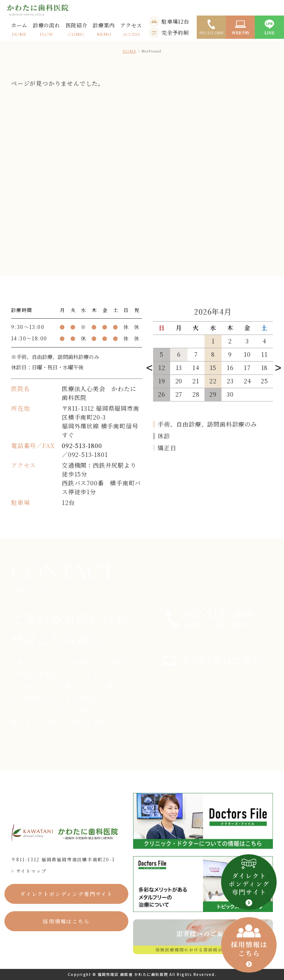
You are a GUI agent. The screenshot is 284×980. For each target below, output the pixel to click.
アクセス (131, 29)
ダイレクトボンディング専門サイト (66, 894)
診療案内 (104, 29)
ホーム (19, 29)
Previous (149, 367)
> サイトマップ (29, 871)
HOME (130, 51)
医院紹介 (77, 29)
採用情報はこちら (66, 921)
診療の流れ (47, 29)
